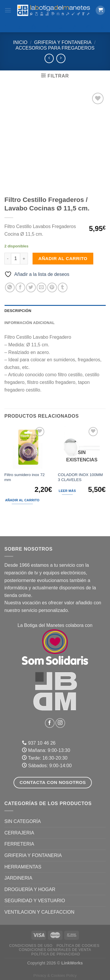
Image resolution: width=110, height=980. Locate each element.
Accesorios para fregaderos (55, 48)
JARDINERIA (18, 878)
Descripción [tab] (18, 311)
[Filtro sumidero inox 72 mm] (28, 447)
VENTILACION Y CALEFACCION (39, 912)
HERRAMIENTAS (23, 867)
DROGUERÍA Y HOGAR (30, 889)
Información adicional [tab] (29, 323)
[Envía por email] (42, 287)
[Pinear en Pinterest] (52, 287)
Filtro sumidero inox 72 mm (25, 477)
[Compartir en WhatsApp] (10, 287)
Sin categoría (23, 821)
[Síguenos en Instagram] (60, 723)
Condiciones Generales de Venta (55, 950)
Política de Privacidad (56, 954)
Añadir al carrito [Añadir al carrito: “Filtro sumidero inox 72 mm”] (22, 500)
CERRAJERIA (19, 833)
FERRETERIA (19, 844)
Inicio (20, 42)
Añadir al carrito (63, 258)
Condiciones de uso (31, 946)
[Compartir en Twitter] (31, 287)
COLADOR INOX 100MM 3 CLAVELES (80, 477)
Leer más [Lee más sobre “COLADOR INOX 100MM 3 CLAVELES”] (67, 491)
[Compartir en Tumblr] (63, 287)
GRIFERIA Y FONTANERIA (63, 42)
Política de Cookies (78, 946)
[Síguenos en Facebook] (50, 723)
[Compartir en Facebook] (20, 287)
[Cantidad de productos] (16, 259)
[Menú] (8, 10)
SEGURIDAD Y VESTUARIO (35, 901)
